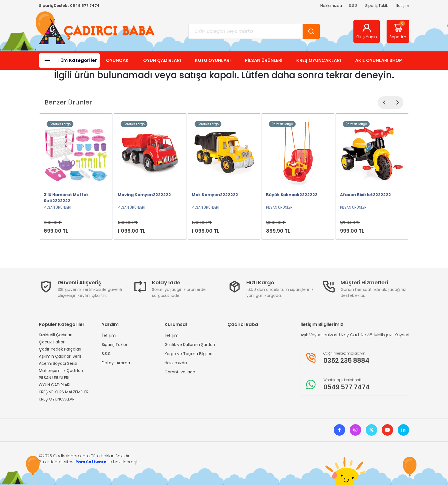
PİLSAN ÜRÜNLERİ (264, 60)
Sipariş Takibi (377, 6)
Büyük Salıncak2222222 (292, 195)
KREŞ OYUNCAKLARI (319, 60)
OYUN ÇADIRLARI (162, 60)
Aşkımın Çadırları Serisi (61, 356)
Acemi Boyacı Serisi (58, 363)
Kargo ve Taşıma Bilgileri (188, 354)
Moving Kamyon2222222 (144, 195)
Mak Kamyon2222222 (215, 195)
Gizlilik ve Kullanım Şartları (190, 345)
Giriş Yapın (367, 31)
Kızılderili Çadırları (56, 335)
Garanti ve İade (180, 372)
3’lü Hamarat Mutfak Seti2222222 (66, 198)
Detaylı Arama (116, 363)
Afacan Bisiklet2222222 (365, 195)
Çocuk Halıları (52, 342)
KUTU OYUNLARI (213, 60)
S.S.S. (354, 6)
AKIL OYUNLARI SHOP (379, 60)
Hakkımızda (331, 6)
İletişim (403, 6)
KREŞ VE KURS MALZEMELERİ (64, 392)
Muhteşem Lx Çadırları (61, 371)
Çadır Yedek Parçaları (60, 349)
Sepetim (398, 30)
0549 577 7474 (85, 6)
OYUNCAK (117, 60)
